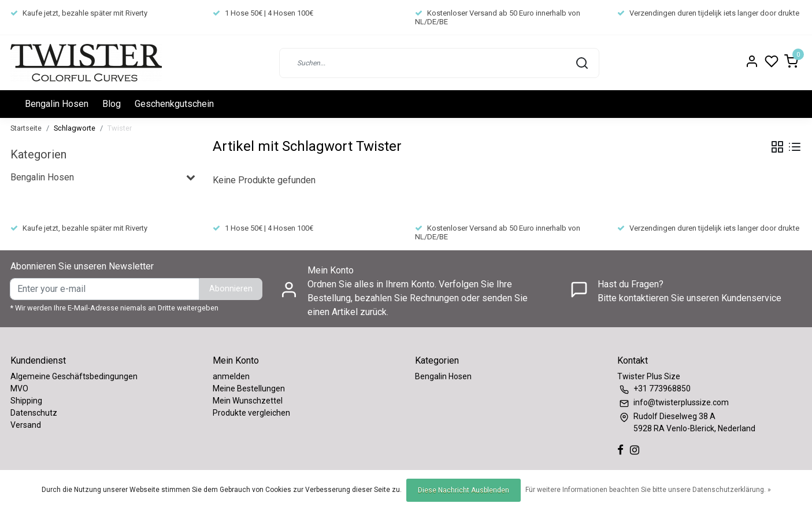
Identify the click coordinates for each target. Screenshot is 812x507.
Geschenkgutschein (174, 104)
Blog (112, 104)
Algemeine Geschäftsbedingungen (74, 376)
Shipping (26, 401)
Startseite (26, 128)
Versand (26, 425)
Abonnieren (231, 289)
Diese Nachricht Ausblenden (464, 490)
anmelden (231, 376)
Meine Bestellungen (249, 388)
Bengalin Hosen (57, 104)
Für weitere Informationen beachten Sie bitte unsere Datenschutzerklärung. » (648, 490)
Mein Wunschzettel (248, 401)
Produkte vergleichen (251, 413)
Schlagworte (75, 128)
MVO (19, 388)
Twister (120, 128)
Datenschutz (34, 413)
